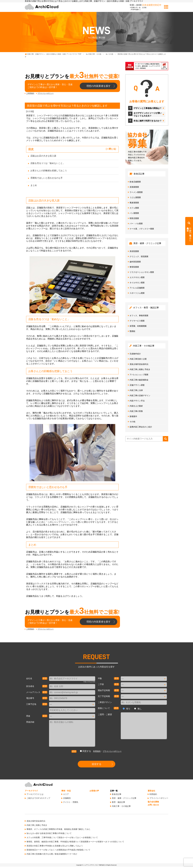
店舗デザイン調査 (137, 385)
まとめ (34, 185)
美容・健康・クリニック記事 (124, 798)
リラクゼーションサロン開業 (142, 272)
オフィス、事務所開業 (139, 316)
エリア (66, 794)
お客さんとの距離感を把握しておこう (49, 171)
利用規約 (97, 751)
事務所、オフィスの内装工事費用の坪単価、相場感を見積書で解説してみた (58, 829)
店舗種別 (67, 798)
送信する (96, 764)
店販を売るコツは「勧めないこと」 (48, 163)
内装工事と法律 (136, 390)
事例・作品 (66, 791)
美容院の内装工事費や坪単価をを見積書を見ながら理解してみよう (55, 846)
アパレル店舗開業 (137, 288)
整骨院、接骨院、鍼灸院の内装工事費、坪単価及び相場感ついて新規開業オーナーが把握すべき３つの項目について (75, 842)
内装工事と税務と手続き (140, 369)
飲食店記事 (117, 794)
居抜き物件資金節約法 (139, 364)
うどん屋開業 (135, 197)
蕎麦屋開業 (134, 203)
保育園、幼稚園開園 (138, 326)
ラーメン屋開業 (136, 192)
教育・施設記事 (118, 802)
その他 (30, 111)
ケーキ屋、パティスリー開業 (142, 229)
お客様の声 (94, 791)
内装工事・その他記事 (121, 806)
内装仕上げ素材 (136, 406)
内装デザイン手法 (137, 401)
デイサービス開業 (137, 321)
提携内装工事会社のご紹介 (141, 427)
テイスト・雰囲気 (71, 802)
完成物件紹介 (135, 354)
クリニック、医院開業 (139, 256)
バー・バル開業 (136, 224)
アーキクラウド (31, 791)
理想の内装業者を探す (99, 86)
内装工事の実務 (136, 411)
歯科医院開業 (135, 262)
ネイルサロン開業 (137, 283)
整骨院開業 (134, 267)
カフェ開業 (134, 208)
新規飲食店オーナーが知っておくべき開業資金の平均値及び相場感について (58, 850)
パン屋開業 (134, 213)
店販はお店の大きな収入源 (43, 156)
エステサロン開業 (137, 277)
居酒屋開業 (134, 187)
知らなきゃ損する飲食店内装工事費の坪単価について (49, 833)
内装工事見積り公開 (138, 359)
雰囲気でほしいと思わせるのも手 (47, 178)
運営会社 (151, 791)
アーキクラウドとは (35, 794)
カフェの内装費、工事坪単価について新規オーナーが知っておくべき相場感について (62, 837)
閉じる (112, 149)
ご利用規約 (30, 93)
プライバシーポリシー (46, 93)
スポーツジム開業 (137, 293)
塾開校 (132, 331)
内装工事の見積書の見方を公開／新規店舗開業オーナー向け (52, 854)
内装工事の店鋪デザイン (140, 395)
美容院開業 (134, 251)
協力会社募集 (153, 802)
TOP (54, 54)
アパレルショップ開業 (139, 375)
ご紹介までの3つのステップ (38, 798)
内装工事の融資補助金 (139, 380)
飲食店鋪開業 (135, 182)
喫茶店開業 (134, 218)
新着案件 (133, 416)
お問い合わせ (153, 805)
